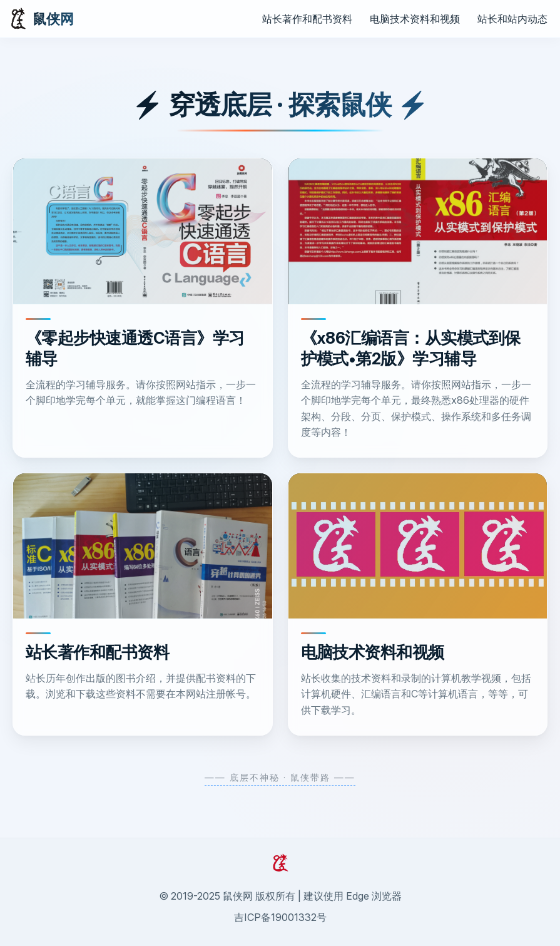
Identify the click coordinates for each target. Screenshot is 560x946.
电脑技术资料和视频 (415, 19)
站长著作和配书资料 (307, 19)
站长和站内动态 (512, 19)
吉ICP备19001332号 (280, 917)
